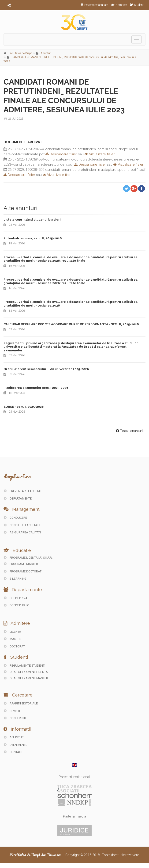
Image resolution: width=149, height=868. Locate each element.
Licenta (12, 632)
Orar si (13, 672)
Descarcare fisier (61, 154)
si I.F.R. (48, 558)
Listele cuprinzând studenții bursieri (32, 220)
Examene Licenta (35, 672)
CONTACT (13, 752)
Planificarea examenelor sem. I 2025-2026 (36, 388)
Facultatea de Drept (20, 53)
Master (13, 639)
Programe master (21, 564)
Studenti (137, 5)
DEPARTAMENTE (18, 498)
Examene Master (35, 678)
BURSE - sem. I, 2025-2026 (24, 407)
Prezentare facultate (94, 5)
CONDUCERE (15, 518)
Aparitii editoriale (21, 703)
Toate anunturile (130, 431)
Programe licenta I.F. (23, 558)
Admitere (119, 5)
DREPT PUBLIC (16, 605)
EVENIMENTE (15, 745)
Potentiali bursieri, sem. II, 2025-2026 (33, 238)
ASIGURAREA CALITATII (23, 532)
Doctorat (14, 646)
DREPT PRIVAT (16, 598)
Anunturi (46, 53)
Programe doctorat (23, 571)
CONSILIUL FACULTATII (22, 525)
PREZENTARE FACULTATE (24, 491)
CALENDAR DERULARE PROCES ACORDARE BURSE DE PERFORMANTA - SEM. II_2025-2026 (71, 324)
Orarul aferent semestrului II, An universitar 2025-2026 (46, 369)
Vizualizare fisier (100, 154)
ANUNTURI (14, 737)
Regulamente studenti (24, 666)
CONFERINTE (15, 718)
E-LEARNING (15, 579)
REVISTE (12, 711)
